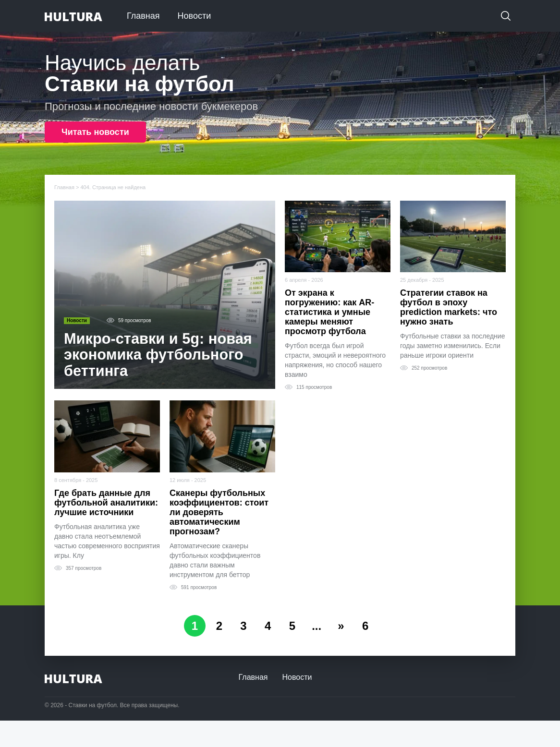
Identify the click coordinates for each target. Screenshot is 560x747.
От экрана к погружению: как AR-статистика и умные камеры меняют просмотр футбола (329, 312)
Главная (143, 16)
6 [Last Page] (366, 626)
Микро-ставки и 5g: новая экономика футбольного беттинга (159, 355)
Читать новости (95, 132)
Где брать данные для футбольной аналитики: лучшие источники (106, 503)
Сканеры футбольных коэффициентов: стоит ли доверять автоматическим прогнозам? (219, 512)
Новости (195, 16)
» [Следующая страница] (341, 626)
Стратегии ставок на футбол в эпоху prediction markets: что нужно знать (449, 307)
